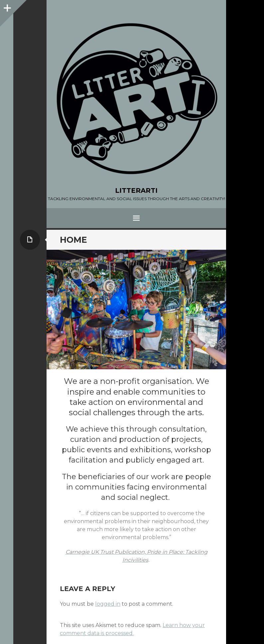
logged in (108, 604)
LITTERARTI (136, 190)
